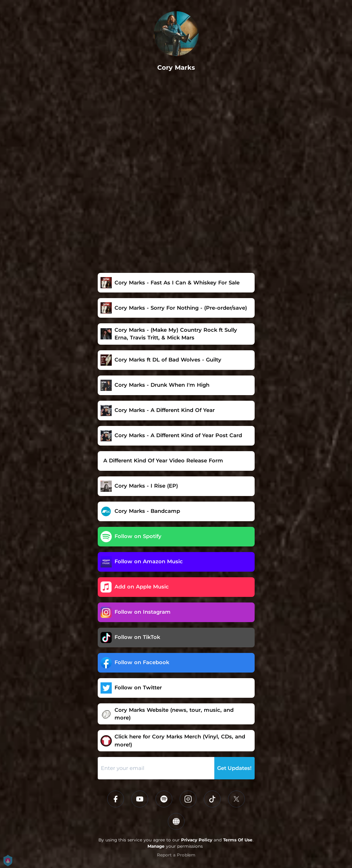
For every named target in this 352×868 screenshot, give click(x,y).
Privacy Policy (197, 840)
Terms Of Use (238, 840)
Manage (156, 846)
